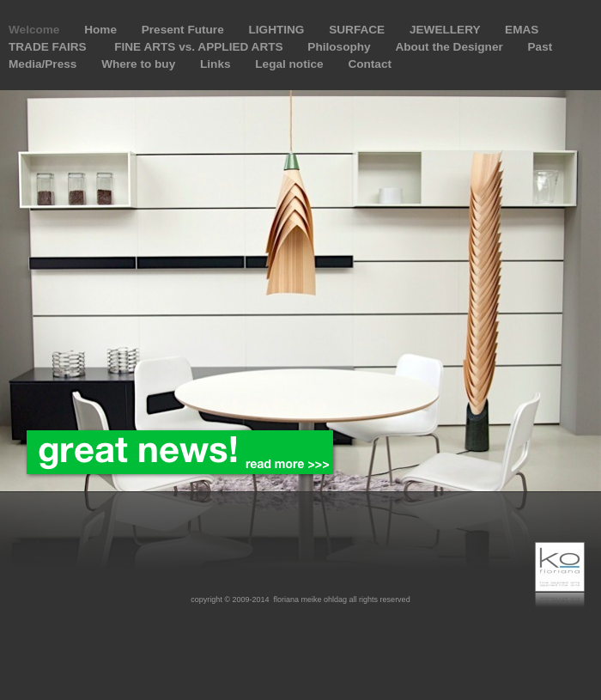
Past (540, 47)
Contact (370, 64)
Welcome (36, 30)
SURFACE (358, 30)
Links (217, 64)
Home (102, 30)
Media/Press (44, 64)
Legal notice (291, 64)
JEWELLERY (446, 30)
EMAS (522, 30)
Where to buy (140, 64)
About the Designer (450, 47)
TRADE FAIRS (51, 47)
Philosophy (340, 47)
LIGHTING (278, 30)
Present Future (185, 30)
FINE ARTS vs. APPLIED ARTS (200, 47)
